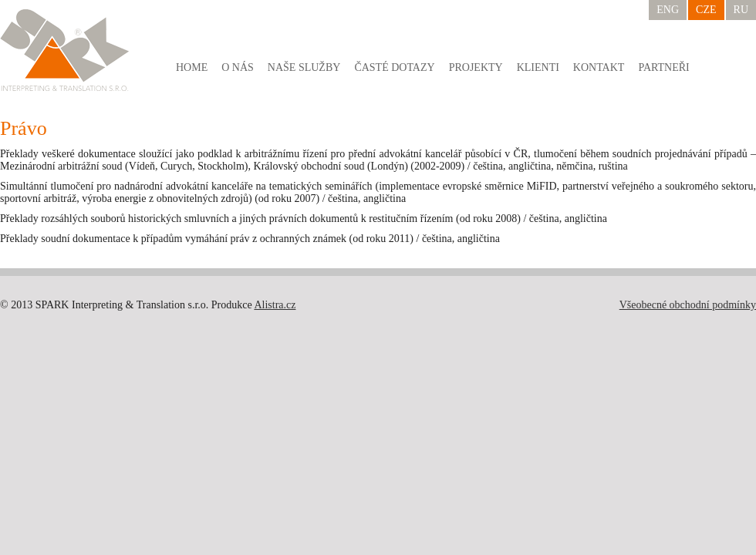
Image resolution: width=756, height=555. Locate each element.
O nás (238, 67)
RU (741, 10)
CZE (706, 10)
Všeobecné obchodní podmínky (688, 305)
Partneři (663, 67)
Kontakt (599, 67)
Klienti (538, 67)
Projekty (476, 67)
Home (192, 67)
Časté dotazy (394, 67)
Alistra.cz (275, 305)
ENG (668, 10)
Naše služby (304, 67)
